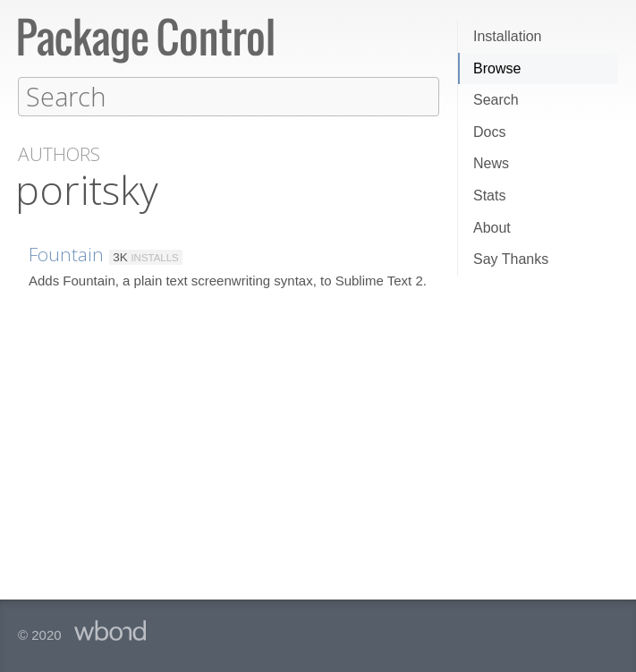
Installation (508, 36)
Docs (489, 132)
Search (496, 100)
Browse (497, 68)
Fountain (66, 253)
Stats (489, 196)
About (492, 228)
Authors (59, 153)
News (491, 163)
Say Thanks (511, 259)
